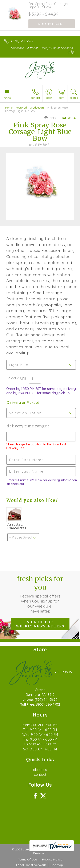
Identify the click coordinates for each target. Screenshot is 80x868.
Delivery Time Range (27, 426)
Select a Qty (16, 378)
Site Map (57, 865)
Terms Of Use (27, 859)
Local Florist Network (31, 865)
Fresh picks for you (40, 594)
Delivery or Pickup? (23, 403)
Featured (21, 108)
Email (69, 118)
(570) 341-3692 (22, 41)
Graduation (37, 108)
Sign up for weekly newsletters (40, 624)
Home (9, 108)
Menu (7, 98)
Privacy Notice (52, 859)
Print (51, 118)
